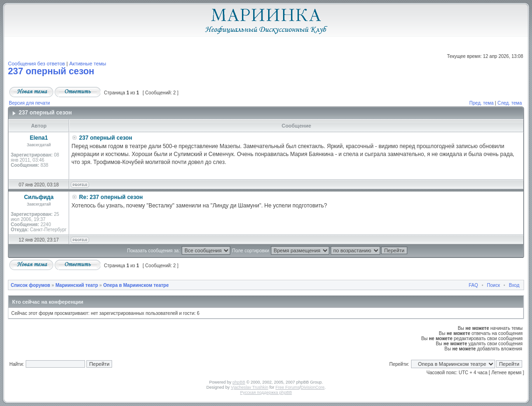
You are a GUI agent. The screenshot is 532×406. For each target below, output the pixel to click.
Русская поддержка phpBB (266, 392)
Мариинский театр (77, 285)
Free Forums (288, 387)
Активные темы (88, 64)
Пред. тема (482, 103)
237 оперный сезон (51, 71)
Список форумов (31, 285)
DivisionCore (313, 387)
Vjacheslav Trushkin (249, 387)
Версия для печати (29, 103)
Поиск (494, 285)
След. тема (510, 103)
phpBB (239, 382)
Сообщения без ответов (36, 64)
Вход (514, 285)
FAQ (474, 285)
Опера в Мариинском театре (136, 285)
